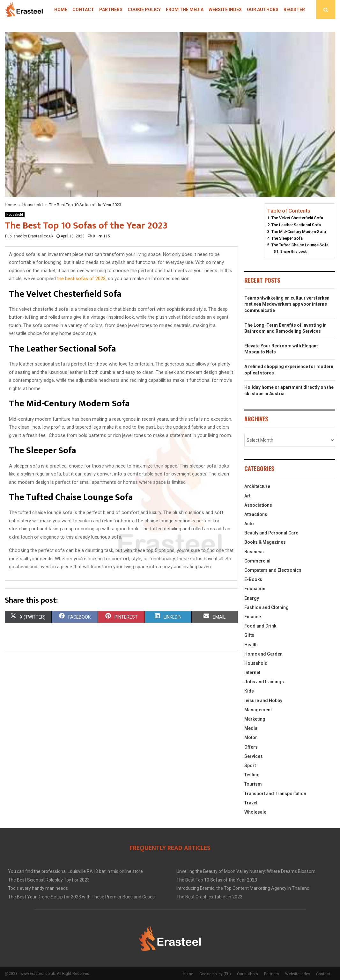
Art (247, 496)
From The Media (185, 10)
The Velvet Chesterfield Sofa (297, 218)
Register (294, 10)
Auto (249, 524)
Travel (251, 803)
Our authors (263, 10)
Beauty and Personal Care (271, 533)
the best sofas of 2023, (82, 279)
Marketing (255, 719)
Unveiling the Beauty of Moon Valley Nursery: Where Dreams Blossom (246, 871)
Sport (250, 766)
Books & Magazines (265, 542)
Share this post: (294, 251)
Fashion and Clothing (266, 607)
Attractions (256, 514)
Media (251, 728)
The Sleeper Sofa (287, 238)
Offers (251, 747)
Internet (252, 672)
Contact (83, 10)
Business (254, 552)
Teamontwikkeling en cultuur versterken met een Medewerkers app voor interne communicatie (287, 304)
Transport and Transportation (275, 794)
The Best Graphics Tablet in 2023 (209, 897)
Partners (111, 10)
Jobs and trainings (264, 682)
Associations (258, 505)
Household (15, 215)
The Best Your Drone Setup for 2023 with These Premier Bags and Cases (81, 897)
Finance (253, 617)
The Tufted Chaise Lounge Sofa (300, 245)
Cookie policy (144, 10)
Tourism (253, 784)
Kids (249, 691)
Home (61, 10)
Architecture (257, 486)
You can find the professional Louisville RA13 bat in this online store (75, 871)
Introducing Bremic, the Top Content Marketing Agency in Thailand (243, 888)
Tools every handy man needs (38, 888)
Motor (251, 737)
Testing (252, 775)
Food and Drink (260, 626)
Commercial (257, 561)
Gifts (249, 635)
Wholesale (255, 812)
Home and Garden (263, 654)
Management (258, 710)
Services (254, 756)
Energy (252, 598)
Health (251, 645)
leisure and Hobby (263, 701)
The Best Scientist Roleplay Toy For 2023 (49, 880)
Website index (225, 10)
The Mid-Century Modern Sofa (299, 232)
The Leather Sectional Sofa (296, 225)
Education (255, 589)
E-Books (253, 579)
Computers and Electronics (273, 570)
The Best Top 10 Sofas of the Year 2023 (217, 880)
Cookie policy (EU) (215, 974)
